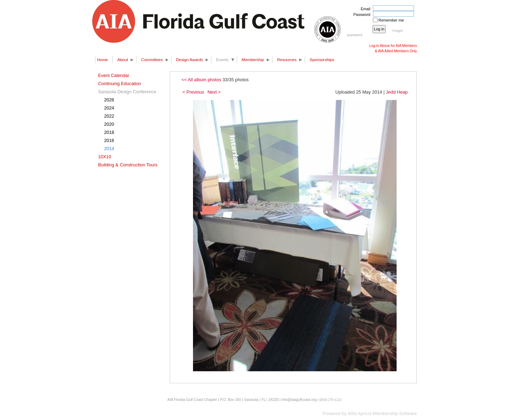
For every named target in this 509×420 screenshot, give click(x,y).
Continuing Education (120, 84)
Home (103, 60)
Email (364, 9)
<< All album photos (201, 80)
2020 (109, 124)
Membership (253, 60)
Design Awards (190, 60)
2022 (109, 116)
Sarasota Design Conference (127, 92)
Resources (287, 60)
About (123, 60)
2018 (109, 132)
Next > (214, 92)
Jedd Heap (397, 92)
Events (222, 60)
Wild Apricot (360, 413)
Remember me (391, 20)
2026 (109, 100)
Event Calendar (114, 75)
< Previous (194, 92)
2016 (109, 140)
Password (361, 14)
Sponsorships (322, 60)
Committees (152, 60)
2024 (109, 108)
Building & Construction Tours (128, 165)
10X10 (105, 157)
